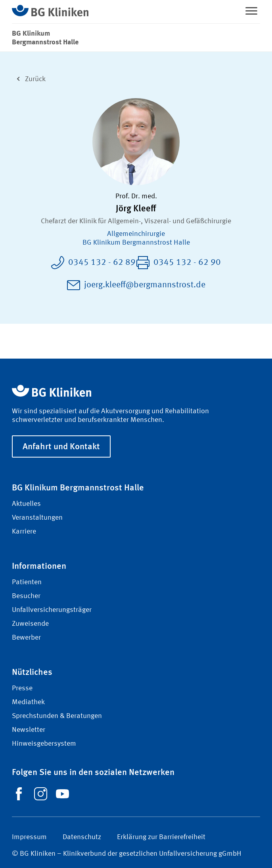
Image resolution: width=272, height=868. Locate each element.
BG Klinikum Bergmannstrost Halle (136, 243)
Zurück (29, 78)
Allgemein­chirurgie (136, 234)
